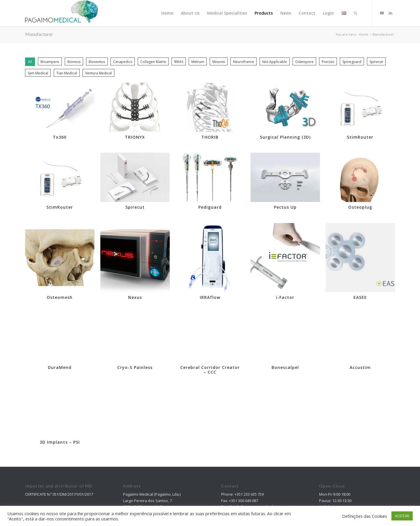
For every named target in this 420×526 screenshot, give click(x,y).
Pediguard (210, 207)
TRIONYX (135, 137)
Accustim (360, 366)
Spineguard (352, 62)
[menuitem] (167, 13)
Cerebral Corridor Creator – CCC (210, 369)
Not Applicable (275, 62)
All (30, 62)
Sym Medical (38, 73)
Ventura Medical (98, 73)
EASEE (360, 297)
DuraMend (60, 366)
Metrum (198, 62)
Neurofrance (244, 62)
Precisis (328, 62)
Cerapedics (123, 62)
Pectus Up (285, 207)
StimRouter (360, 137)
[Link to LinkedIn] (391, 13)
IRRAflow (210, 297)
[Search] (355, 13)
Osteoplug (360, 207)
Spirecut (376, 62)
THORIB (210, 137)
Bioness (74, 62)
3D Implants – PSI (60, 441)
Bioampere (50, 62)
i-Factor (285, 297)
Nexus (135, 297)
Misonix (219, 62)
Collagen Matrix (153, 62)
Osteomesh (60, 297)
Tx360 (60, 137)
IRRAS (179, 62)
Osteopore (304, 62)
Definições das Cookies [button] (365, 516)
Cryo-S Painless (135, 366)
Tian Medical (67, 73)
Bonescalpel (285, 366)
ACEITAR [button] (402, 516)
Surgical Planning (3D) (285, 137)
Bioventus (97, 62)
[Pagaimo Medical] (62, 13)
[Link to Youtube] (382, 13)
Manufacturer (39, 34)
